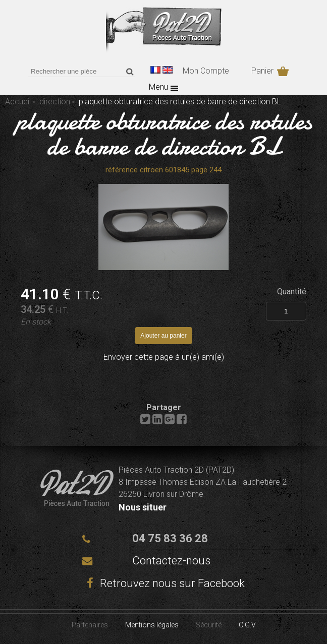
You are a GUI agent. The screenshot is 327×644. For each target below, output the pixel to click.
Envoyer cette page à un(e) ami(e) (164, 357)
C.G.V (247, 625)
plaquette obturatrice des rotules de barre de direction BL (164, 134)
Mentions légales (152, 625)
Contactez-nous (171, 561)
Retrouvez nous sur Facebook (163, 583)
